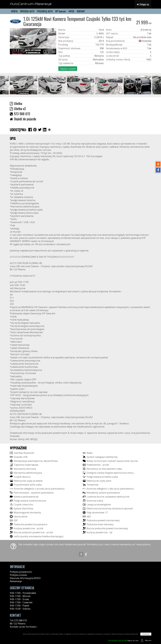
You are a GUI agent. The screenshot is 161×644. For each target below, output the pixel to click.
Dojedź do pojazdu (23, 119)
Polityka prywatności (21, 572)
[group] (24, 85)
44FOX (71, 11)
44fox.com (146, 640)
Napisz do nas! (123, 640)
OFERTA (14, 11)
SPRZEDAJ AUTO (27, 11)
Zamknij (146, 634)
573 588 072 (20, 114)
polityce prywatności (131, 634)
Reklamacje (16, 581)
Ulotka (16, 103)
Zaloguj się (143, 4)
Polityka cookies (18, 575)
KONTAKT (81, 11)
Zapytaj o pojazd (68, 69)
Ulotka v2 (18, 108)
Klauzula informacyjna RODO (25, 578)
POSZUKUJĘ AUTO (45, 11)
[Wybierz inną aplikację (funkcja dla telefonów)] (49, 130)
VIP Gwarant (61, 11)
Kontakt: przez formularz (23, 627)
